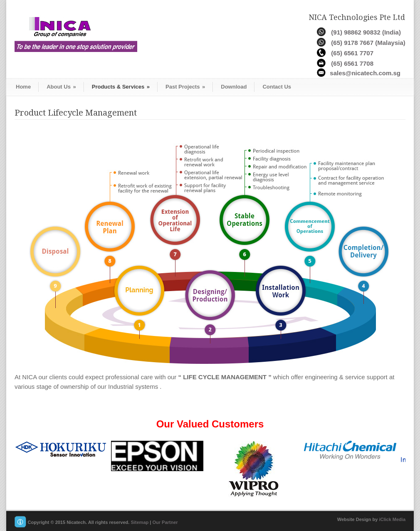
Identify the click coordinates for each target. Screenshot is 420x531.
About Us (61, 87)
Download (234, 87)
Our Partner (165, 522)
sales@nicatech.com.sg (365, 73)
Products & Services (121, 87)
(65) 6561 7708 (352, 63)
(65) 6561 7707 (352, 53)
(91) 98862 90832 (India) (366, 32)
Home (23, 87)
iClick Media (392, 519)
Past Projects (185, 87)
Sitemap (140, 522)
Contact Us (277, 87)
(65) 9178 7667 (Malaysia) (368, 43)
